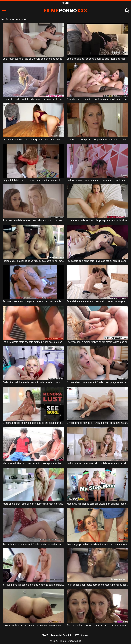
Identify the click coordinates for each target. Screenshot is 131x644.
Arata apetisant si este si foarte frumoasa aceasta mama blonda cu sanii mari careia (33, 504)
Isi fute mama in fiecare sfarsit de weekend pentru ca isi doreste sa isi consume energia (33, 585)
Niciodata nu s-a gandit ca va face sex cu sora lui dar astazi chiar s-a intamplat (33, 261)
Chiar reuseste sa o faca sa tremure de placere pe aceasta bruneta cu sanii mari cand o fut (33, 59)
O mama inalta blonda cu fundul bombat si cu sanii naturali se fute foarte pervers (97, 423)
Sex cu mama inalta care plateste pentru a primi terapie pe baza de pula (33, 301)
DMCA (45, 635)
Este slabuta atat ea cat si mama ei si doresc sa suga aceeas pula (97, 301)
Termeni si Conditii (61, 635)
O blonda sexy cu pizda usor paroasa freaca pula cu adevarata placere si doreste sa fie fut (97, 140)
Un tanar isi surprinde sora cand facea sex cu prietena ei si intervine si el (97, 180)
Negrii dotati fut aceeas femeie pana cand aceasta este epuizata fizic (33, 180)
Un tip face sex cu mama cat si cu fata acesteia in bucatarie (97, 463)
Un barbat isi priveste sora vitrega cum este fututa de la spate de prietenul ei (33, 140)
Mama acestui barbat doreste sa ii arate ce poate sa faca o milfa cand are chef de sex (33, 463)
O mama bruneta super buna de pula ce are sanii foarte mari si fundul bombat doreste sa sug (33, 423)
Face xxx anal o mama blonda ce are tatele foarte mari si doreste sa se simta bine (97, 342)
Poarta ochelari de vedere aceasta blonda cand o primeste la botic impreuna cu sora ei (33, 220)
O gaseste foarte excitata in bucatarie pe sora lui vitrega (32, 99)
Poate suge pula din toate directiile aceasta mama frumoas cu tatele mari (97, 544)
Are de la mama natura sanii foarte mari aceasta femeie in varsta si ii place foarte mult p (33, 544)
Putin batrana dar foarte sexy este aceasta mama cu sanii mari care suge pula (97, 585)
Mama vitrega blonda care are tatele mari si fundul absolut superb (97, 504)
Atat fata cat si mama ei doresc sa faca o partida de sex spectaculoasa (97, 625)
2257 (76, 635)
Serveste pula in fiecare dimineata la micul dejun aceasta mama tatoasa (33, 625)
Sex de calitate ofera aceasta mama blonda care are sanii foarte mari (33, 342)
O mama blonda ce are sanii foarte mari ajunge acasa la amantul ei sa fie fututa (97, 382)
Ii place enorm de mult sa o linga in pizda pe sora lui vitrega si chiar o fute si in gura (97, 220)
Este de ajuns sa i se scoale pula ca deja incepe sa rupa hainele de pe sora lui (97, 59)
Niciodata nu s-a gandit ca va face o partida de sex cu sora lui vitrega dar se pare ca (97, 99)
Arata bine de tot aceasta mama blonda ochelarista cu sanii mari (33, 382)
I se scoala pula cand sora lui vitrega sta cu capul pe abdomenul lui (97, 261)
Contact (85, 635)
